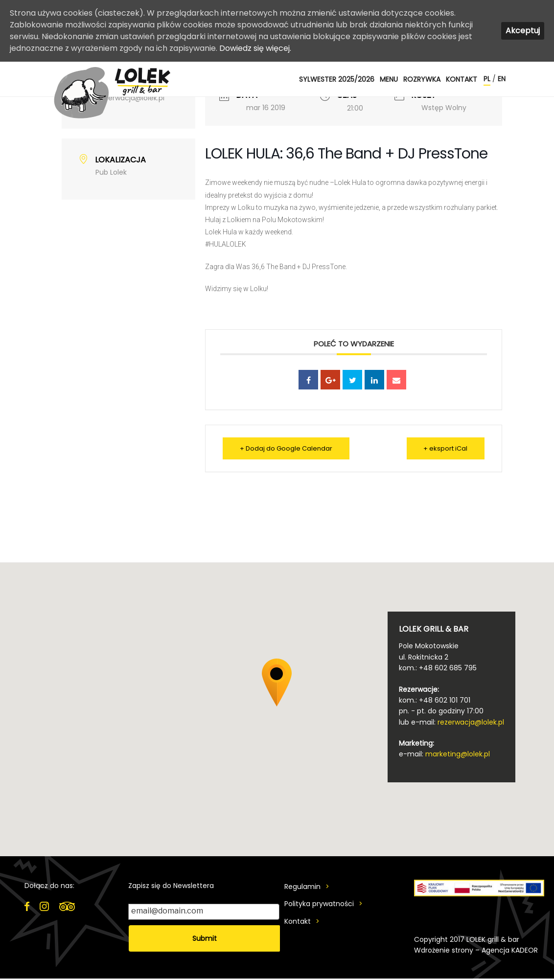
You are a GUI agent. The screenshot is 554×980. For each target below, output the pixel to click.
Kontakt (462, 79)
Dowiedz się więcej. (255, 48)
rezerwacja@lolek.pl (471, 722)
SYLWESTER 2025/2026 (337, 79)
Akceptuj (523, 31)
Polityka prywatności (319, 904)
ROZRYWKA (422, 79)
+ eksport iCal (445, 448)
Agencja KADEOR (510, 950)
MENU (389, 79)
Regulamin (302, 887)
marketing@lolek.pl (458, 754)
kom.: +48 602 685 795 (438, 668)
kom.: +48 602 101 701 (435, 700)
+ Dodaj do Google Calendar (286, 448)
